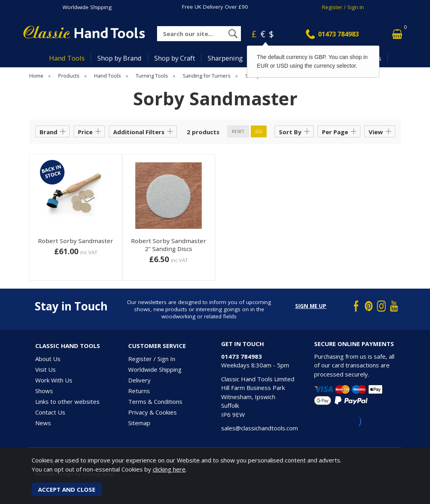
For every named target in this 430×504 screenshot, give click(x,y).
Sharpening (225, 58)
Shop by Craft (175, 58)
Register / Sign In (343, 7)
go (259, 131)
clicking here (169, 469)
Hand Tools (67, 58)
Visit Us (45, 369)
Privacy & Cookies (152, 412)
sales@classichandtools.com (260, 428)
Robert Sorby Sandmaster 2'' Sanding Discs (169, 245)
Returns (139, 391)
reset (238, 131)
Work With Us (54, 380)
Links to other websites (67, 401)
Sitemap (139, 423)
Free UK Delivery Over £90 (215, 7)
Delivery (139, 380)
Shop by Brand (119, 58)
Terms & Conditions (155, 401)
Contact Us (50, 412)
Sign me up (311, 306)
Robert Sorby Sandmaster (76, 241)
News (43, 423)
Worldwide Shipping (87, 7)
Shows (44, 391)
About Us (48, 359)
